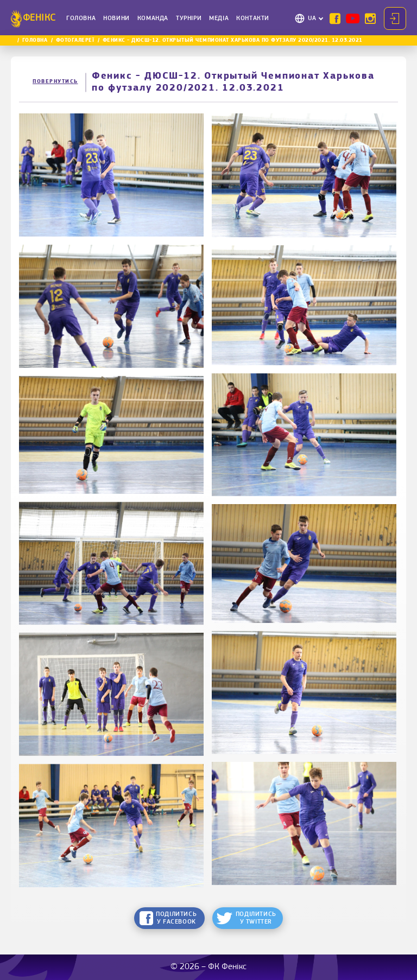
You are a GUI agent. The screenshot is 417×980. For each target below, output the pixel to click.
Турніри (189, 18)
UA (312, 18)
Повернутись (55, 82)
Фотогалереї (75, 40)
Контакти (253, 18)
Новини (116, 18)
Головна (81, 18)
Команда (153, 18)
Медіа (219, 18)
